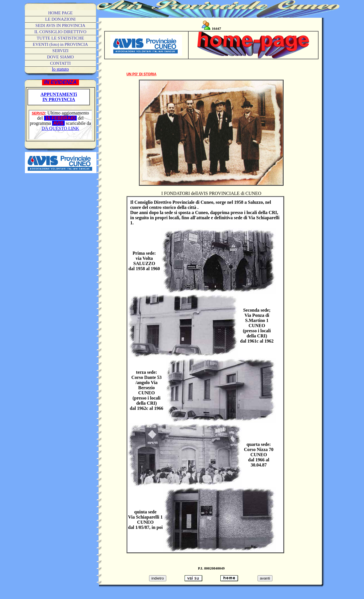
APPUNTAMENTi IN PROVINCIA (59, 97)
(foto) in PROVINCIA (61, 44)
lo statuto (60, 69)
